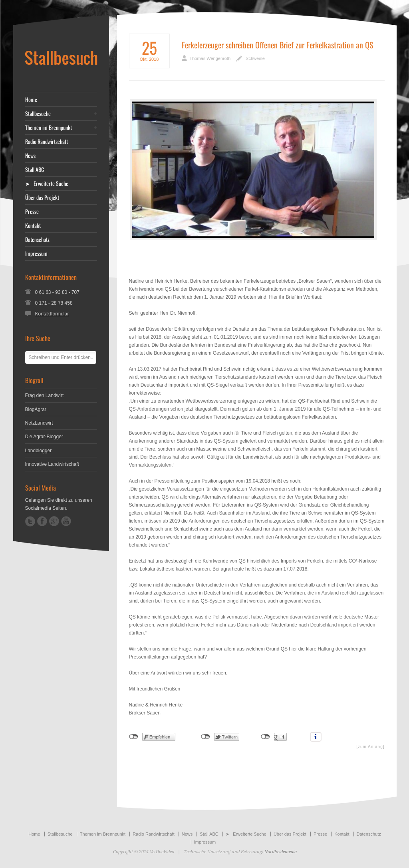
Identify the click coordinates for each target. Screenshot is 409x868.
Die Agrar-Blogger (44, 437)
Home (31, 100)
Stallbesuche (38, 114)
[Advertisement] (257, 259)
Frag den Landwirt (45, 395)
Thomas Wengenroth (210, 58)
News (30, 156)
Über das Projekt (42, 198)
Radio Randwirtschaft (47, 142)
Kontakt (33, 225)
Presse (32, 212)
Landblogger (39, 451)
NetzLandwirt (39, 423)
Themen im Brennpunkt (49, 128)
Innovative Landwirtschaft (52, 464)
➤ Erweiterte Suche (47, 184)
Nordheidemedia (281, 852)
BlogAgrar (36, 409)
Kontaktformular (52, 314)
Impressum (36, 253)
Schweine (255, 58)
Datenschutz (37, 239)
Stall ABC (35, 170)
